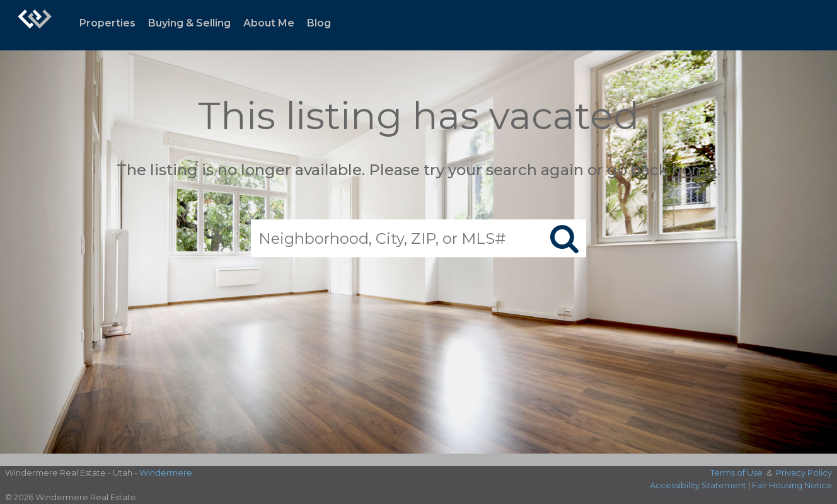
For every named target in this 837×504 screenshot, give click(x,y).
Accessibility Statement (698, 485)
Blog (319, 23)
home (695, 170)
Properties (107, 23)
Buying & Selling (189, 23)
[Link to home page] (35, 25)
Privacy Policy (804, 472)
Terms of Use (736, 472)
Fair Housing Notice (792, 485)
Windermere (166, 472)
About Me (269, 23)
